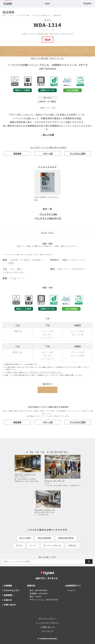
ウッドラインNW (23, 15)
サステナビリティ (12, 590)
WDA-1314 (57, 15)
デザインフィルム (44, 600)
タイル (12, 15)
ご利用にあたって (48, 627)
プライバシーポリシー (47, 619)
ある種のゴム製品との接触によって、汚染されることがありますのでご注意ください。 (34, 372)
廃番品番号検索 (66, 538)
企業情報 (8, 586)
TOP (4, 15)
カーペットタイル (52, 545)
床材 (35, 596)
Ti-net (70, 590)
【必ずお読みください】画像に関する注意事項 (48, 147)
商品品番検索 (44, 538)
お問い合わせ (10, 605)
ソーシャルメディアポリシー (47, 623)
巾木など (73, 545)
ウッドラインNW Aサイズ (41, 15)
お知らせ (8, 600)
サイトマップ (47, 631)
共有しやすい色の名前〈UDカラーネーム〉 (47, 58)
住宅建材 (39, 593)
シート (33, 545)
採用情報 (8, 595)
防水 (38, 590)
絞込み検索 (25, 538)
